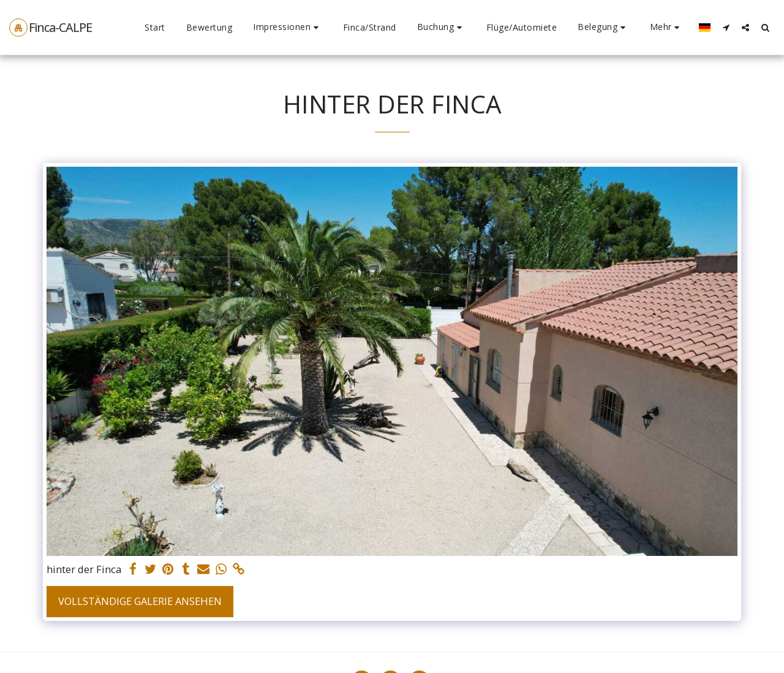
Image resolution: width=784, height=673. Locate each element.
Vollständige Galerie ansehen (140, 601)
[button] (288, 27)
